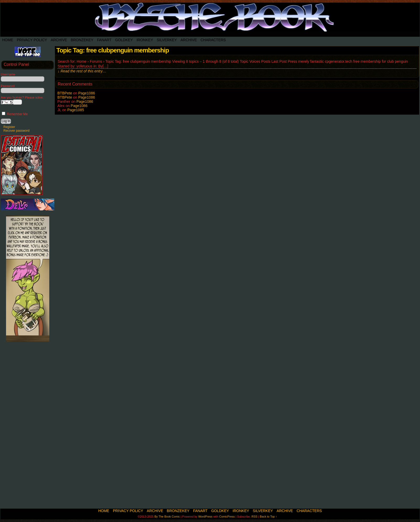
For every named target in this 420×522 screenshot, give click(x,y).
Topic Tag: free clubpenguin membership (113, 50)
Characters (213, 40)
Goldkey (124, 40)
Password (8, 86)
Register (9, 127)
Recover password (16, 131)
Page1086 (87, 93)
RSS (254, 516)
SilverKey (167, 40)
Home (8, 40)
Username (8, 74)
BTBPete (65, 93)
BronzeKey (82, 40)
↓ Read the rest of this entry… (82, 71)
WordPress (205, 516)
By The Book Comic (167, 516)
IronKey (145, 40)
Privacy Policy (32, 40)
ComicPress (227, 516)
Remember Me (15, 114)
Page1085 (76, 110)
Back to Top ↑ (268, 516)
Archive (59, 40)
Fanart (104, 40)
